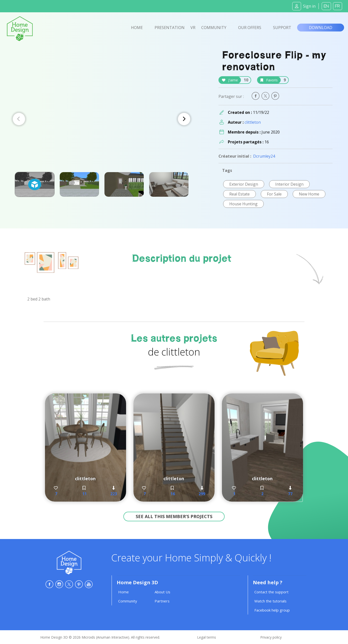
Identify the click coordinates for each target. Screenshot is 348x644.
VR (193, 28)
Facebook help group (272, 610)
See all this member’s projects (174, 516)
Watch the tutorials (270, 601)
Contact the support (271, 592)
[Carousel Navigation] (101, 119)
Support (282, 28)
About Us (162, 592)
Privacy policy (271, 637)
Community (214, 28)
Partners (162, 601)
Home (137, 28)
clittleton (253, 122)
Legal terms (207, 637)
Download (321, 28)
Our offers (250, 28)
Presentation (170, 28)
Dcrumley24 (264, 156)
